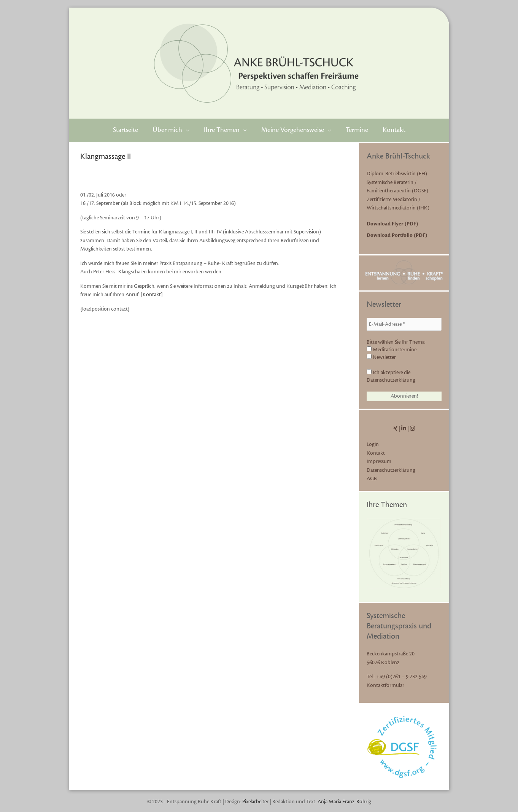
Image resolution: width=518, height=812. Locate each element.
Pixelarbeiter (255, 802)
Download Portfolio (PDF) (397, 235)
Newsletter (381, 357)
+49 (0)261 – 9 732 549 (401, 677)
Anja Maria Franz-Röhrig (344, 802)
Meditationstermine (392, 350)
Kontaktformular (385, 685)
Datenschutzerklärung (391, 470)
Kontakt (152, 295)
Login (373, 444)
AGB (372, 479)
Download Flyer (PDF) (392, 224)
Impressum (379, 462)
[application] (186, 130)
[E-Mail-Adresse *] (404, 324)
